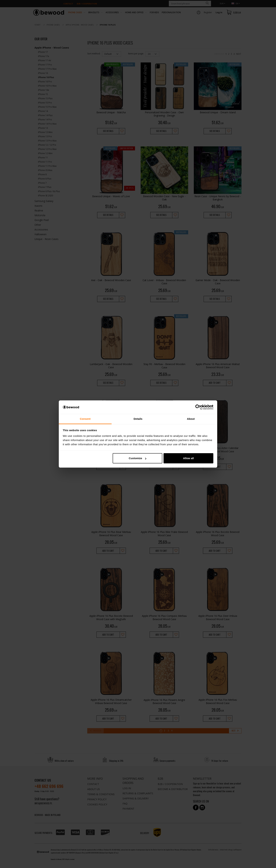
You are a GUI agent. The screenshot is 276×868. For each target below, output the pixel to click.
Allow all (188, 458)
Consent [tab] (85, 419)
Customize (138, 458)
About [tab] (191, 419)
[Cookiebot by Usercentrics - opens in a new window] (198, 407)
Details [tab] (138, 419)
